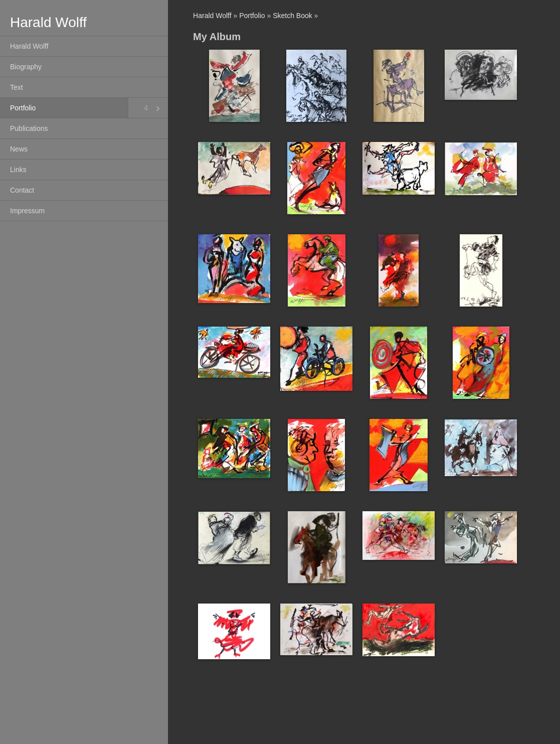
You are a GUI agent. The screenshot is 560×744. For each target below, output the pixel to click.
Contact (22, 190)
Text (17, 87)
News (19, 149)
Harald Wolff (29, 46)
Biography (26, 67)
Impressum (27, 211)
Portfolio (23, 108)
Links (18, 170)
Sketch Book (293, 16)
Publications (29, 128)
